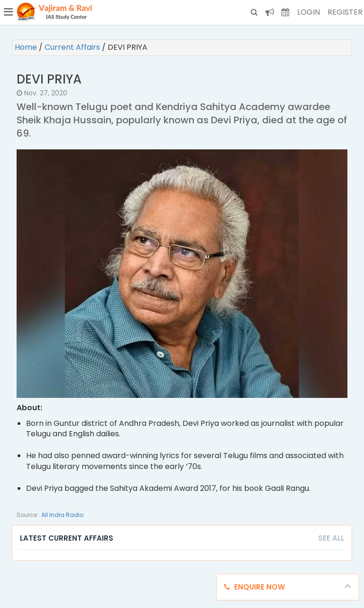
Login (309, 12)
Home (27, 47)
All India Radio (62, 515)
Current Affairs (73, 47)
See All (331, 538)
